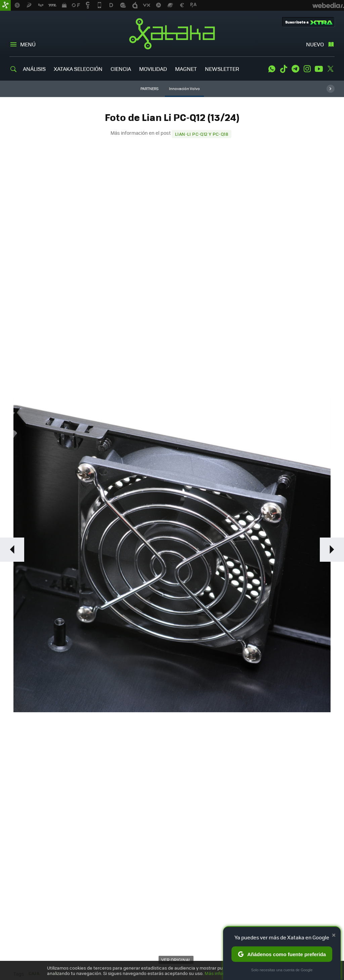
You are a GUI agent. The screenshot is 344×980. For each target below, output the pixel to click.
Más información (222, 973)
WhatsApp (272, 69)
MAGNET (186, 69)
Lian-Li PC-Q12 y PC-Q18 (202, 134)
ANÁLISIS (34, 69)
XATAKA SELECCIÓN (78, 69)
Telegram (295, 69)
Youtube (319, 69)
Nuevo (315, 44)
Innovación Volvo (184, 89)
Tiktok (284, 69)
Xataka (172, 34)
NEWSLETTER (222, 69)
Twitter (331, 69)
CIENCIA (121, 69)
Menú (28, 44)
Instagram (307, 69)
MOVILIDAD (153, 69)
